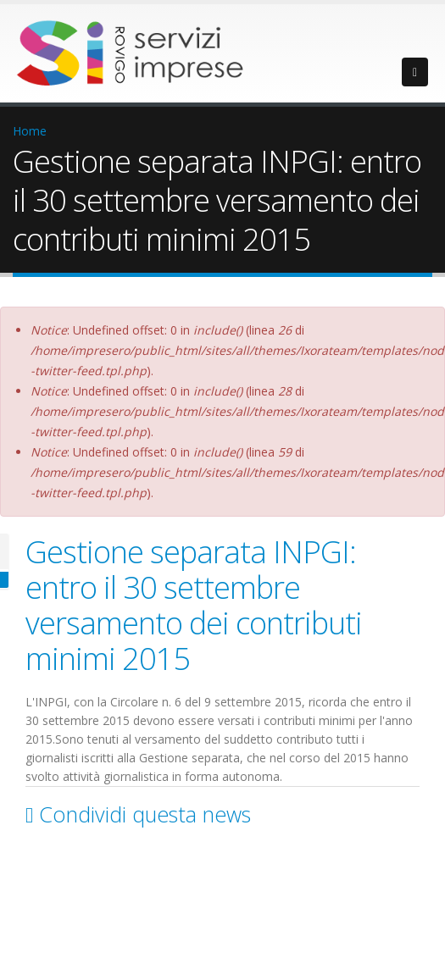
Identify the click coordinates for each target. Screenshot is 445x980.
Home (30, 131)
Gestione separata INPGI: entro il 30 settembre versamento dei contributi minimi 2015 (194, 605)
